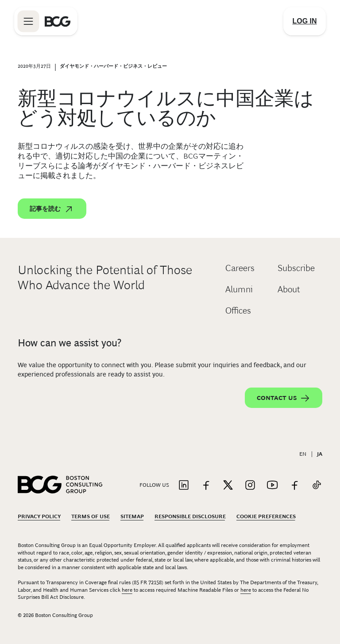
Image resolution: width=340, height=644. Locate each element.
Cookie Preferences (266, 516)
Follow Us (154, 485)
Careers (240, 268)
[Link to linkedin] (184, 486)
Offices (238, 310)
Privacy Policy (39, 516)
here (127, 590)
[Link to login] (305, 21)
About (289, 289)
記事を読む (52, 209)
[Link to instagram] (250, 486)
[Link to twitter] (228, 486)
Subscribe (296, 268)
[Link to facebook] (206, 486)
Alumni (239, 289)
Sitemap (132, 516)
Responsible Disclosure (190, 516)
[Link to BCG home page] (58, 21)
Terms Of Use (91, 516)
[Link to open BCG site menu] (28, 21)
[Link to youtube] (272, 486)
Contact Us (284, 398)
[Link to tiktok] (317, 486)
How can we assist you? (70, 343)
